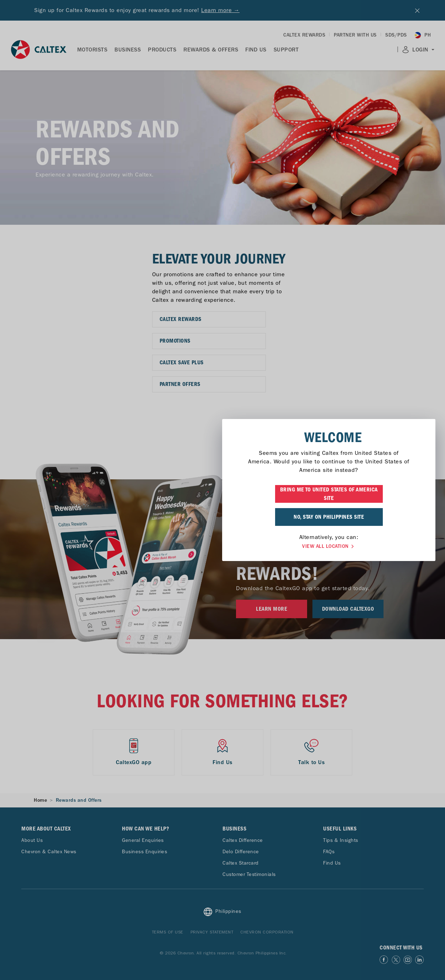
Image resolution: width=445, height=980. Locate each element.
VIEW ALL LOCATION (222, 546)
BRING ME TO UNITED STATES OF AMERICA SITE (223, 494)
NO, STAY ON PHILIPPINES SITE (222, 517)
